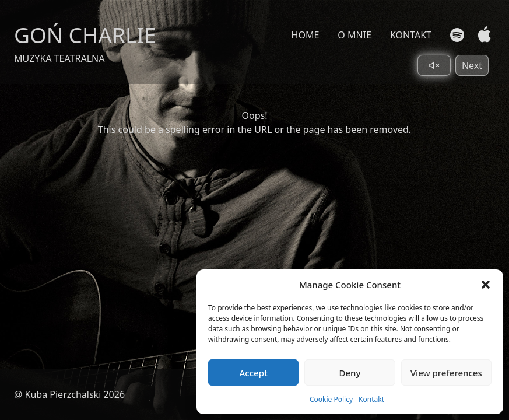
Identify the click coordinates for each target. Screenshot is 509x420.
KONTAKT (411, 35)
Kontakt (371, 399)
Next (472, 65)
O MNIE (354, 35)
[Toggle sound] (434, 65)
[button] (486, 285)
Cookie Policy (331, 399)
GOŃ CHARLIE (85, 35)
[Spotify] (457, 35)
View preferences (446, 373)
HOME (306, 35)
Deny (350, 373)
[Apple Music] (482, 35)
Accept (254, 373)
